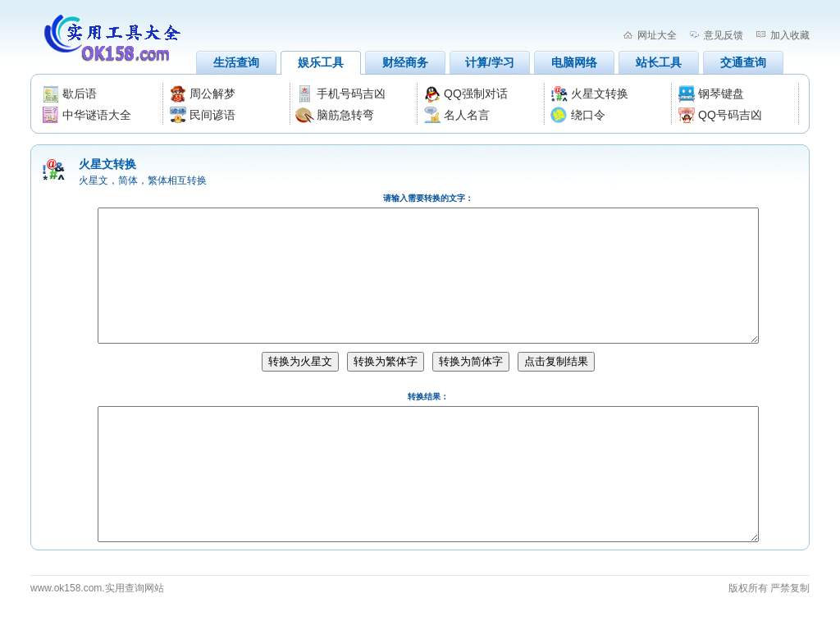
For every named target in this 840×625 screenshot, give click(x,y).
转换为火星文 (300, 361)
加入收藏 (790, 35)
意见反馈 (724, 35)
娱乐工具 (321, 62)
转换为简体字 (471, 361)
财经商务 (405, 62)
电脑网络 (574, 62)
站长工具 (659, 62)
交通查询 (743, 62)
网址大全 (657, 35)
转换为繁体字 (386, 361)
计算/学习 (490, 62)
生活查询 (236, 62)
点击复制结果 (556, 361)
